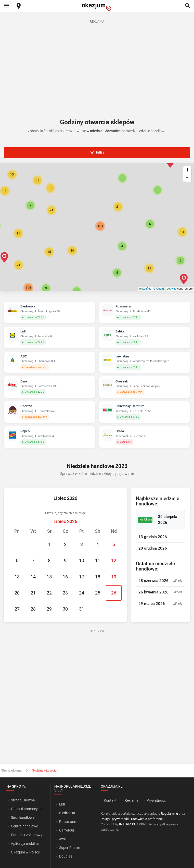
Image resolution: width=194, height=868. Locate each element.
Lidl (62, 804)
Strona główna (11, 770)
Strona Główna (23, 800)
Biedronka (67, 813)
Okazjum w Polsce (25, 852)
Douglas (66, 856)
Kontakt (110, 800)
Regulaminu (169, 814)
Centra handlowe (24, 826)
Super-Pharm (70, 848)
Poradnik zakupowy (27, 835)
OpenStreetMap (166, 289)
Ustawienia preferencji (147, 819)
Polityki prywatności (115, 819)
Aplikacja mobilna (25, 844)
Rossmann (68, 822)
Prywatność (156, 800)
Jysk (63, 839)
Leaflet (145, 289)
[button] (122, 246)
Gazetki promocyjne (27, 809)
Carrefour (67, 830)
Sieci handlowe (23, 817)
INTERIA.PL (127, 824)
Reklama (132, 800)
